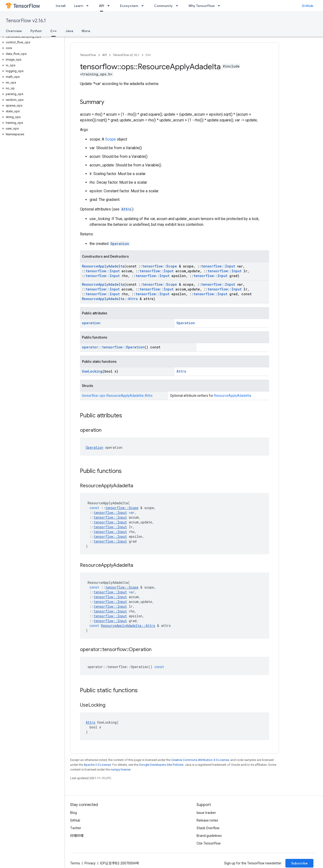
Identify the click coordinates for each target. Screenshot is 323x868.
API (105, 55)
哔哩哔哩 (77, 836)
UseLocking (92, 371)
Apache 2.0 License (97, 765)
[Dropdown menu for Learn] (89, 6)
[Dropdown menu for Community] (178, 6)
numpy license (121, 769)
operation (91, 323)
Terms (75, 863)
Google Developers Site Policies (161, 765)
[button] (31, 37)
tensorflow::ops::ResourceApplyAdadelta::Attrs (117, 396)
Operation (120, 244)
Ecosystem (129, 6)
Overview (14, 31)
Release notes (207, 820)
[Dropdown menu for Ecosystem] (144, 6)
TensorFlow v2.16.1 (26, 21)
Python (36, 31)
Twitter (76, 828)
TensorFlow (88, 55)
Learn (79, 6)
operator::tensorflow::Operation (113, 347)
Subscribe (299, 863)
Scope (110, 139)
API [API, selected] (102, 6)
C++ (148, 55)
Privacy (90, 863)
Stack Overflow (208, 828)
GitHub (308, 6)
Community (163, 6)
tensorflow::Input (218, 266)
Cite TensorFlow (209, 843)
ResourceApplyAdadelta (103, 266)
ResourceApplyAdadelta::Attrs (110, 299)
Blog (74, 813)
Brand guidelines (209, 836)
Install (61, 6)
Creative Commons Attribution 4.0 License (200, 760)
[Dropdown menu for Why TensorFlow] (220, 6)
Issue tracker (206, 813)
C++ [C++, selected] (54, 31)
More (86, 31)
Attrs (126, 209)
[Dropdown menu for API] (110, 6)
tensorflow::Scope (160, 266)
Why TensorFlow (201, 6)
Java (69, 31)
